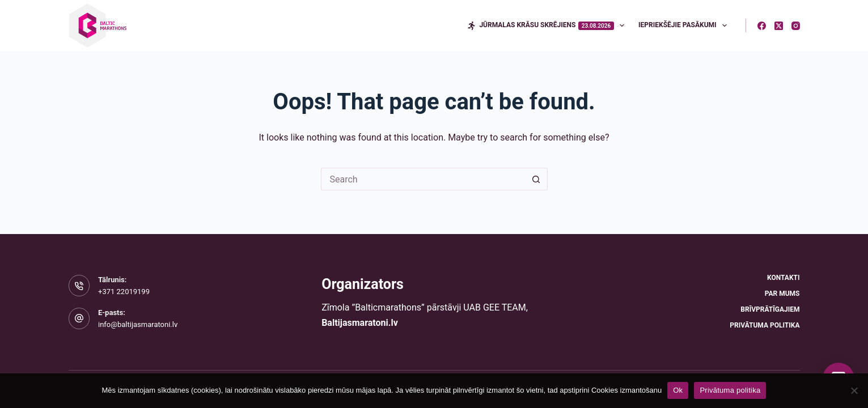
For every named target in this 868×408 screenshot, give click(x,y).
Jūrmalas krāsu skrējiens (548, 25)
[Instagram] (796, 26)
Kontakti (783, 278)
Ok (678, 390)
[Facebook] (762, 26)
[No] (854, 390)
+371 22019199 (124, 292)
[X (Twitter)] (779, 26)
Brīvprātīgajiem (770, 309)
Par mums (782, 294)
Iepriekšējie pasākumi (685, 25)
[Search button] (536, 179)
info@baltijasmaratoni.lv (138, 324)
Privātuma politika (765, 325)
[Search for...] (423, 179)
